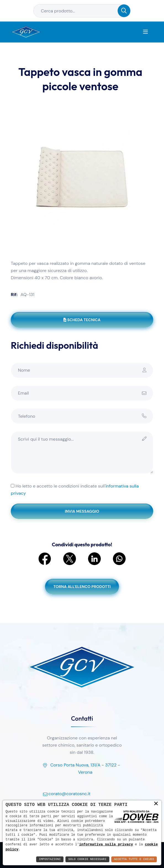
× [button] (156, 803)
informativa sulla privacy (106, 844)
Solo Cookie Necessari (87, 859)
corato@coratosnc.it (66, 794)
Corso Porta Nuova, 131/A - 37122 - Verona (81, 769)
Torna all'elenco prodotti (82, 587)
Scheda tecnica (82, 320)
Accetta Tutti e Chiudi (134, 859)
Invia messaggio (82, 511)
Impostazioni (50, 859)
